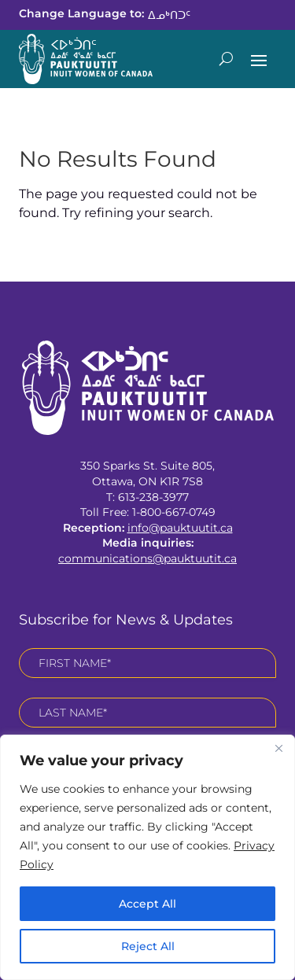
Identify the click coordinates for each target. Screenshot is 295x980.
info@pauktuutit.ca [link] (180, 528)
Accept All (147, 904)
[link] (169, 15)
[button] (259, 59)
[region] (147, 857)
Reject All (148, 946)
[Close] (278, 748)
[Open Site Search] (226, 59)
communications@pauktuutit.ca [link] (147, 558)
